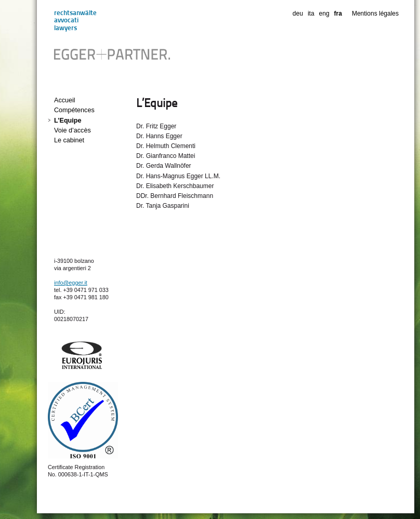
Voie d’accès (73, 130)
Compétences (74, 110)
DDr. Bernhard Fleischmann (175, 196)
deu (298, 14)
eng (324, 14)
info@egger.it (71, 283)
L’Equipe (68, 121)
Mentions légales (375, 14)
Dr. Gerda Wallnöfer (164, 166)
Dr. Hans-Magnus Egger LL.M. (178, 176)
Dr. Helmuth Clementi (166, 146)
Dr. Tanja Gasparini (163, 206)
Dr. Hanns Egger (159, 136)
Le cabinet (69, 140)
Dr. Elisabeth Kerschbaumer (175, 186)
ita (311, 14)
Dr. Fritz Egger (156, 126)
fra (338, 14)
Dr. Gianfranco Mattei (166, 156)
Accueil (65, 100)
